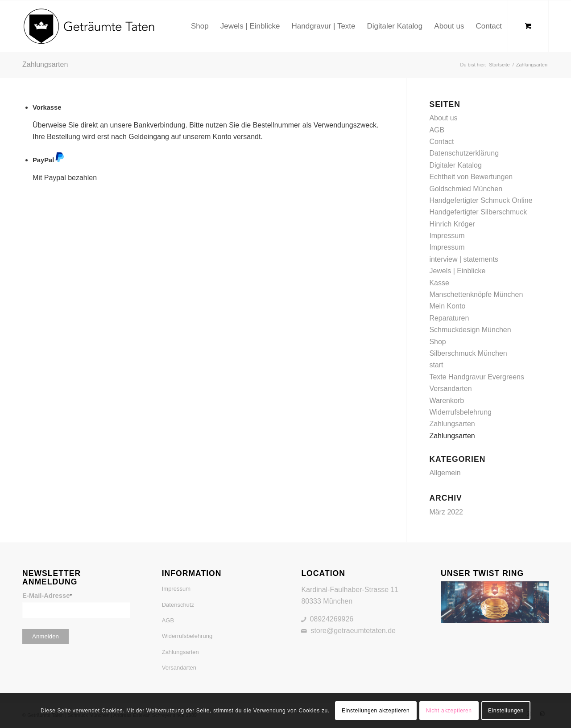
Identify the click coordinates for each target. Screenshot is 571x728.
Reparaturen (449, 318)
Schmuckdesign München (470, 330)
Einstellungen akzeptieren (376, 711)
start (436, 365)
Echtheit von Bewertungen (471, 177)
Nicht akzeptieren (449, 711)
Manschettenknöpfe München (476, 294)
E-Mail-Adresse (47, 596)
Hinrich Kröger (452, 224)
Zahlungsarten (45, 64)
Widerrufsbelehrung (460, 412)
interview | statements (463, 259)
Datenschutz (178, 605)
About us (443, 118)
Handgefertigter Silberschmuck (478, 212)
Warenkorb (447, 401)
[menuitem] (200, 26)
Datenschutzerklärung (464, 153)
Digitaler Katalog (455, 165)
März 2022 (446, 512)
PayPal (49, 160)
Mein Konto (447, 306)
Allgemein (445, 473)
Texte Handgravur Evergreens (477, 377)
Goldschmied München (466, 189)
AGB (437, 130)
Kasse (439, 283)
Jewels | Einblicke (457, 271)
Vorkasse (47, 107)
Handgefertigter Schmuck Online (481, 200)
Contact (441, 142)
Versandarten (450, 389)
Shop (437, 342)
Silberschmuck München (468, 353)
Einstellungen (506, 711)
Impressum (447, 236)
